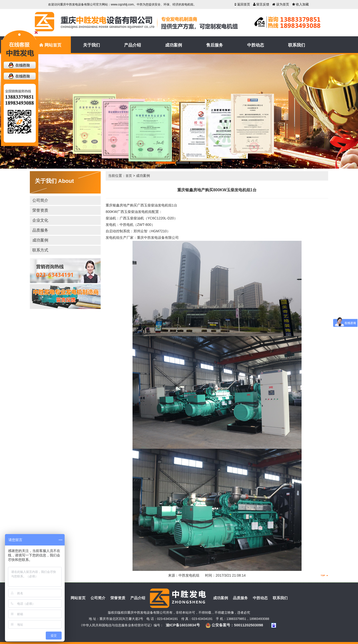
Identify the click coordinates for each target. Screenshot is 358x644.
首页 (129, 176)
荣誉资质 (40, 210)
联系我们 (297, 45)
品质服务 (40, 230)
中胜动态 (256, 45)
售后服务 (215, 45)
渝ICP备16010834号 (183, 625)
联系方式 (40, 250)
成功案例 (174, 45)
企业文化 (40, 220)
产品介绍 (133, 45)
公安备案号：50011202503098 (234, 625)
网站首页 (50, 45)
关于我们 (91, 45)
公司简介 (40, 200)
